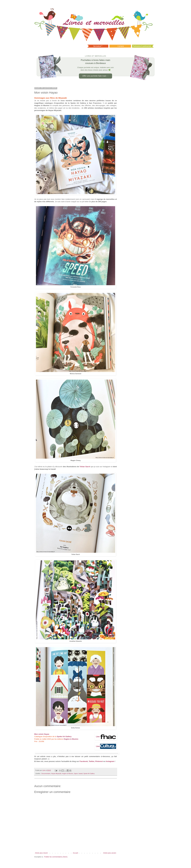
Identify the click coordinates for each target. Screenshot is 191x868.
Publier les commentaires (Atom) (56, 857)
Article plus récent (41, 853)
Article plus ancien (110, 853)
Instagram (110, 761)
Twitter (92, 761)
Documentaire (46, 774)
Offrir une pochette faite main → (95, 76)
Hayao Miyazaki (56, 774)
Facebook (84, 761)
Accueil (75, 853)
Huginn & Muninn (68, 774)
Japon (76, 774)
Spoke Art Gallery (64, 736)
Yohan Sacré (85, 467)
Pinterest (99, 761)
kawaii (81, 774)
